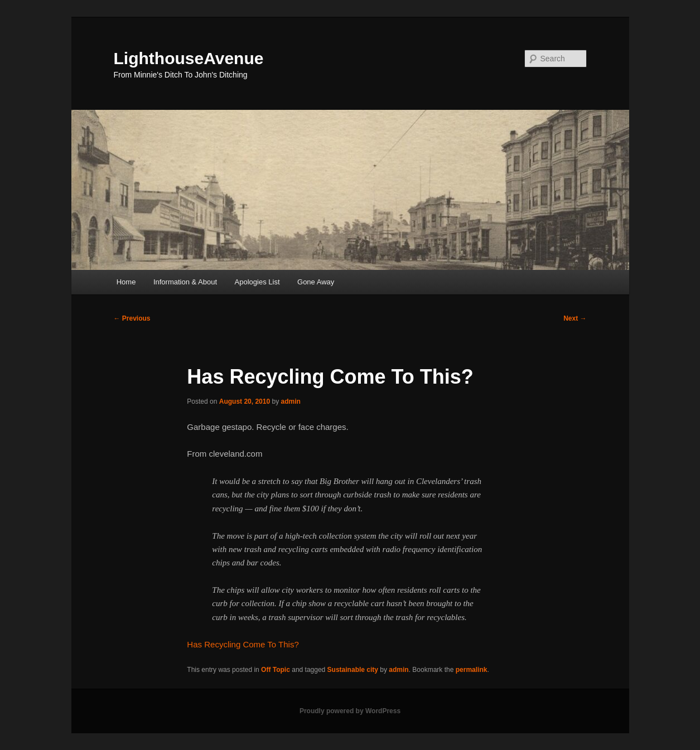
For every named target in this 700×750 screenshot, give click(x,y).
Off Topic (276, 670)
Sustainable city (353, 670)
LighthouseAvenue (189, 58)
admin (290, 401)
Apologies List (257, 282)
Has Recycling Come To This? (243, 644)
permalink (472, 670)
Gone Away (316, 282)
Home (126, 282)
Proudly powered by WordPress (350, 711)
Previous (132, 318)
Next (575, 318)
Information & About (185, 282)
